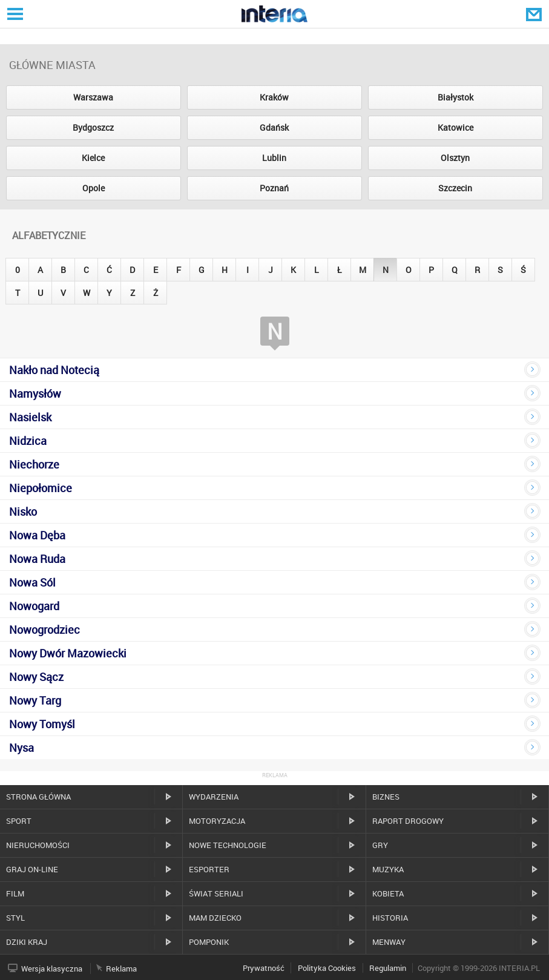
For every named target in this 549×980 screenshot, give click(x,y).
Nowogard (34, 606)
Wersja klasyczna (52, 968)
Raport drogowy (408, 821)
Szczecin (455, 188)
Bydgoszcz (93, 127)
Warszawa (93, 97)
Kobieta (388, 893)
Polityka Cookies (327, 968)
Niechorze (34, 464)
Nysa (21, 748)
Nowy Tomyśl (42, 724)
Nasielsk (30, 417)
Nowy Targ (35, 700)
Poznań (274, 188)
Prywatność (264, 968)
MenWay (389, 942)
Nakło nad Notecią (54, 370)
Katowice (455, 127)
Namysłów (35, 393)
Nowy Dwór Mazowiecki (68, 653)
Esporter (209, 869)
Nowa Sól (32, 582)
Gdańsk (274, 127)
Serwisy (14, 14)
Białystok (455, 97)
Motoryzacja (217, 821)
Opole (94, 188)
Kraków (274, 97)
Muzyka (388, 869)
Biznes (386, 797)
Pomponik (209, 942)
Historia (390, 918)
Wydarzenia (214, 797)
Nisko (23, 511)
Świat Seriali (216, 893)
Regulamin (388, 968)
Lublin (274, 158)
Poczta (535, 14)
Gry (380, 845)
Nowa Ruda (37, 559)
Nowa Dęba (37, 535)
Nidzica (28, 441)
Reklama (121, 968)
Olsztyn (455, 158)
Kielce (93, 158)
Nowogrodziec (44, 630)
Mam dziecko (215, 918)
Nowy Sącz (36, 677)
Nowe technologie (228, 845)
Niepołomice (41, 488)
